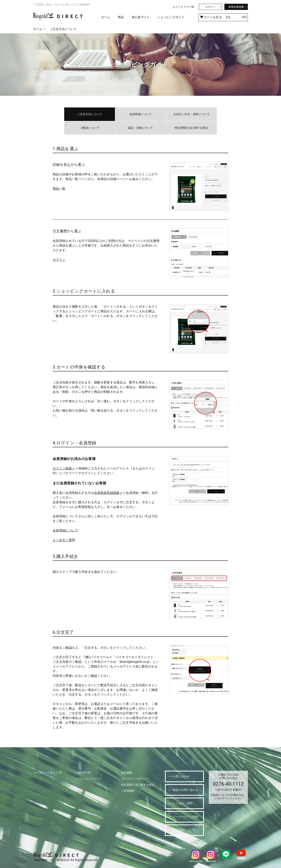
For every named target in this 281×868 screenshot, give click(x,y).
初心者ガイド (141, 17)
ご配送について (90, 128)
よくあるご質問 (64, 540)
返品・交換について (141, 128)
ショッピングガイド (171, 17)
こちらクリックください (228, 798)
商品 (121, 17)
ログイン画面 (62, 468)
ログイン (59, 260)
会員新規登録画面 (107, 493)
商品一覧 (59, 189)
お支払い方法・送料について (191, 114)
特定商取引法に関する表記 (191, 128)
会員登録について (141, 114)
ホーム (106, 17)
